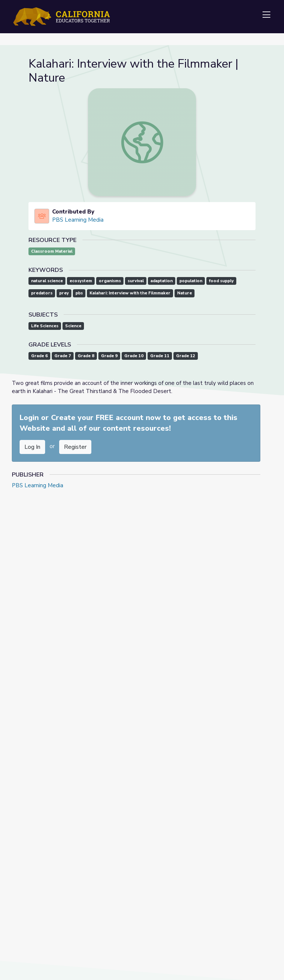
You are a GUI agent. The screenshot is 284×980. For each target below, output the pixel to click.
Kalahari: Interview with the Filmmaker (130, 293)
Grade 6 (39, 356)
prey (64, 293)
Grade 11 (160, 356)
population (191, 281)
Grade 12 (186, 356)
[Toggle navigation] (266, 15)
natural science (47, 281)
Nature (185, 293)
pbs (79, 293)
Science (73, 326)
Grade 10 (134, 356)
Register (75, 447)
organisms (110, 281)
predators (42, 293)
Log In (32, 447)
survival (136, 281)
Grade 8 (86, 356)
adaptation (162, 281)
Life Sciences (45, 326)
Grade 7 (63, 356)
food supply (221, 281)
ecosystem (81, 281)
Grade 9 (109, 356)
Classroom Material (52, 251)
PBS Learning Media (78, 220)
